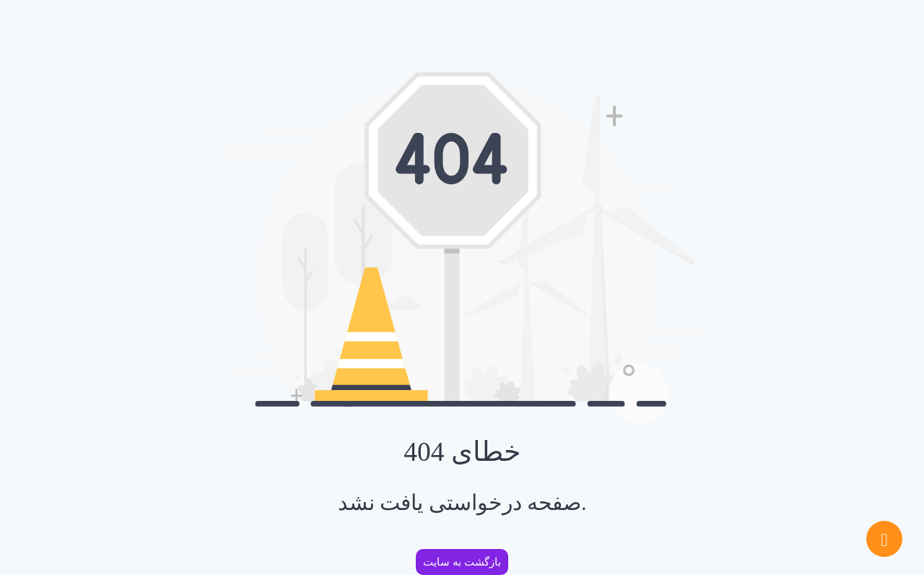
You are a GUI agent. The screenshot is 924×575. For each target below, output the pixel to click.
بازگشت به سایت (462, 562)
